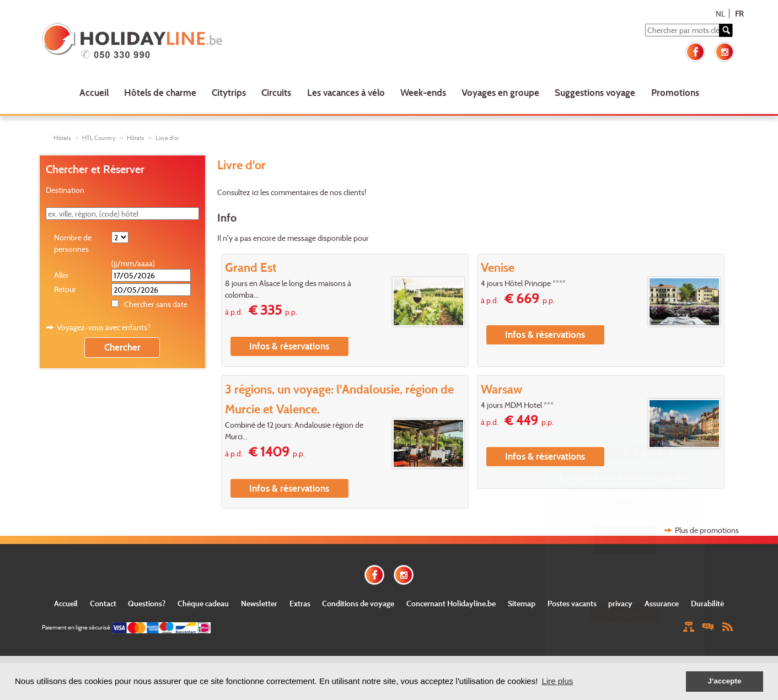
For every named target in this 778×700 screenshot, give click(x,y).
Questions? (147, 603)
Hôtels (62, 138)
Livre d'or (167, 138)
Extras (300, 603)
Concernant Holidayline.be (451, 603)
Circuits (276, 92)
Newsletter (259, 603)
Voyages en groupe (500, 92)
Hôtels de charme (160, 92)
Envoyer (624, 613)
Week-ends (423, 92)
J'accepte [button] (724, 681)
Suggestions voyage (595, 92)
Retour (65, 289)
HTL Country (99, 138)
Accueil (94, 92)
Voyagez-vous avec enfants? (104, 327)
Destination (65, 190)
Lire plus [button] (558, 681)
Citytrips (229, 92)
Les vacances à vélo (346, 92)
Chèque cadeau (203, 603)
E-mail (624, 571)
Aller (61, 275)
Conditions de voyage (358, 603)
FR (739, 14)
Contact (103, 603)
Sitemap (522, 603)
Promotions (675, 92)
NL (720, 14)
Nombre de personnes (73, 243)
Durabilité (707, 603)
